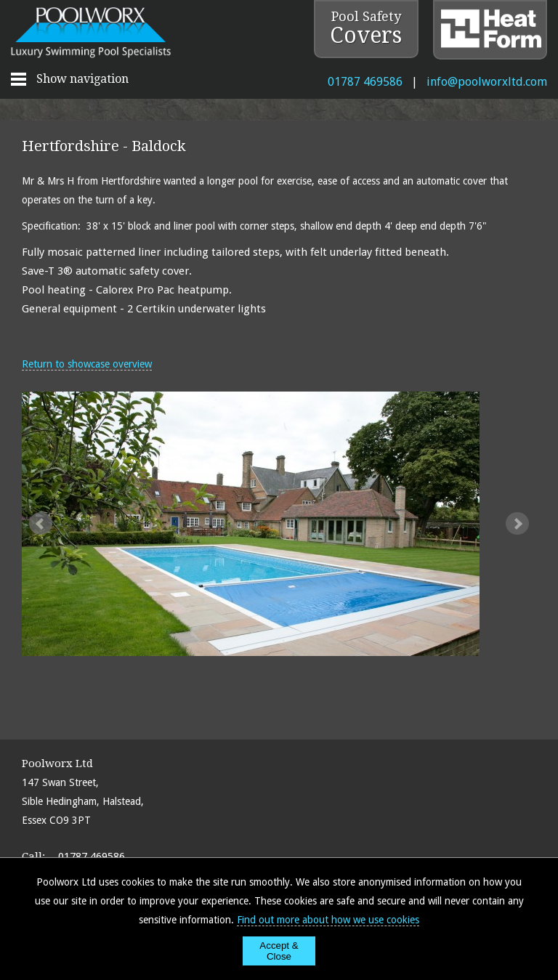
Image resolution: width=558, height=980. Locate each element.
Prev (41, 524)
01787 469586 (365, 82)
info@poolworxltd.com (487, 82)
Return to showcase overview (87, 364)
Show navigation (82, 79)
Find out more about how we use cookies (328, 920)
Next (517, 524)
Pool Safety (366, 28)
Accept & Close (279, 951)
